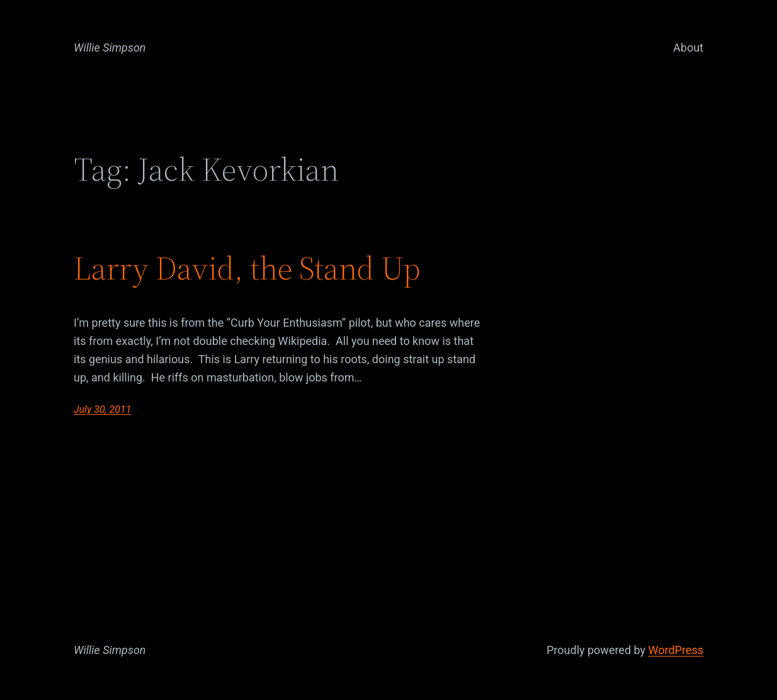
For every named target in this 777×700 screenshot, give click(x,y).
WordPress (676, 650)
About (688, 48)
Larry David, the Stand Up (247, 268)
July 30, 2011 (102, 409)
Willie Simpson (110, 48)
